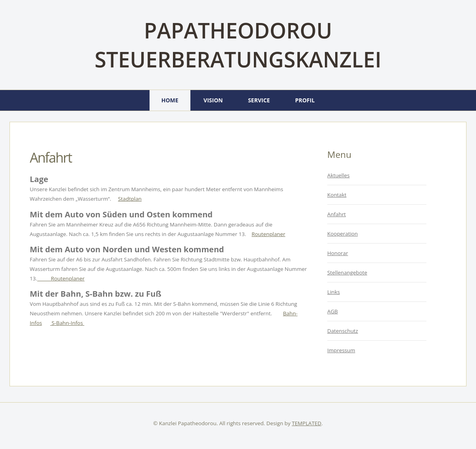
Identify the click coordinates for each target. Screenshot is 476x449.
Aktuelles (338, 175)
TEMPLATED (307, 423)
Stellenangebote (347, 272)
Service (259, 100)
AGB (333, 311)
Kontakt (337, 195)
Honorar (338, 253)
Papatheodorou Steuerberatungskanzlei (238, 45)
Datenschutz (343, 331)
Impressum (341, 350)
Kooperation (343, 234)
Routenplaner (268, 234)
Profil (305, 100)
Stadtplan (130, 199)
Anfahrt (51, 157)
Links (334, 292)
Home (170, 100)
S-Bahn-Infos (67, 323)
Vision (213, 100)
